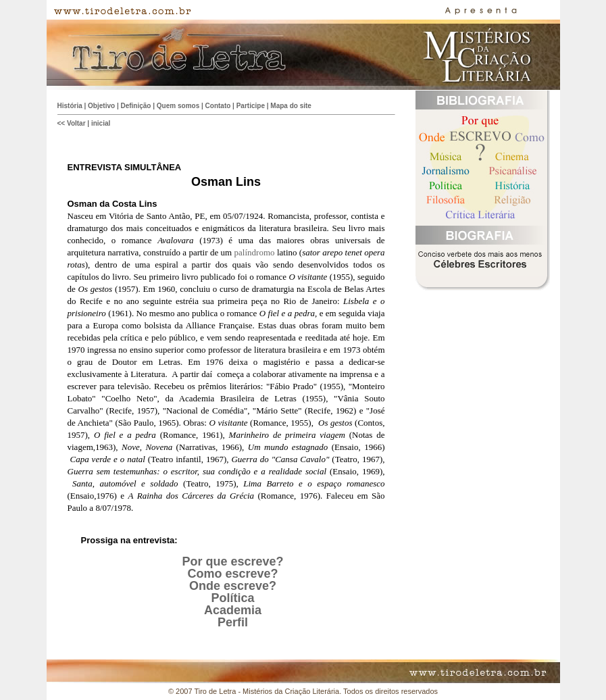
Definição (135, 106)
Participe (251, 106)
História (70, 106)
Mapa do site (291, 106)
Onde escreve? (233, 586)
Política (232, 598)
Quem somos (178, 106)
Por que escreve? (232, 561)
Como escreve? (232, 574)
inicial (101, 123)
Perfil (233, 622)
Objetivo (101, 106)
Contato (218, 106)
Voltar (76, 123)
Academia (233, 610)
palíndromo (255, 252)
